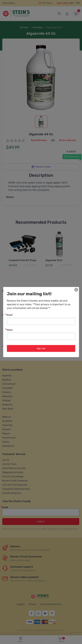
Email (10, 315)
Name (10, 330)
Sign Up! (41, 348)
